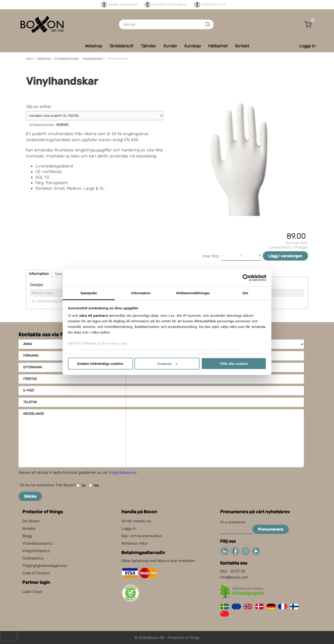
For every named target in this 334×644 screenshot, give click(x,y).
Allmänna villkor (135, 543)
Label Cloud (32, 592)
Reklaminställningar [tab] (193, 293)
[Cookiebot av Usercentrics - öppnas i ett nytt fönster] (246, 278)
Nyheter (29, 528)
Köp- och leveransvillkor (142, 536)
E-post (29, 391)
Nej (94, 485)
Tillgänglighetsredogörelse (45, 566)
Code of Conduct (36, 573)
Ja (81, 485)
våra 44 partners (94, 315)
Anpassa (167, 364)
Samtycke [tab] (89, 293)
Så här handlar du (136, 521)
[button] (308, 24)
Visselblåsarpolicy (38, 543)
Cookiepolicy (33, 558)
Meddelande (34, 414)
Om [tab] (245, 293)
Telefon (30, 402)
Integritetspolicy (36, 551)
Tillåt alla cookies (234, 364)
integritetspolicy (123, 472)
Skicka (30, 496)
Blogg (27, 536)
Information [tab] (141, 293)
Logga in (128, 528)
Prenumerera (271, 529)
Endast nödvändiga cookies (100, 364)
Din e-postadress (233, 522)
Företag (30, 379)
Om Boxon (31, 521)
